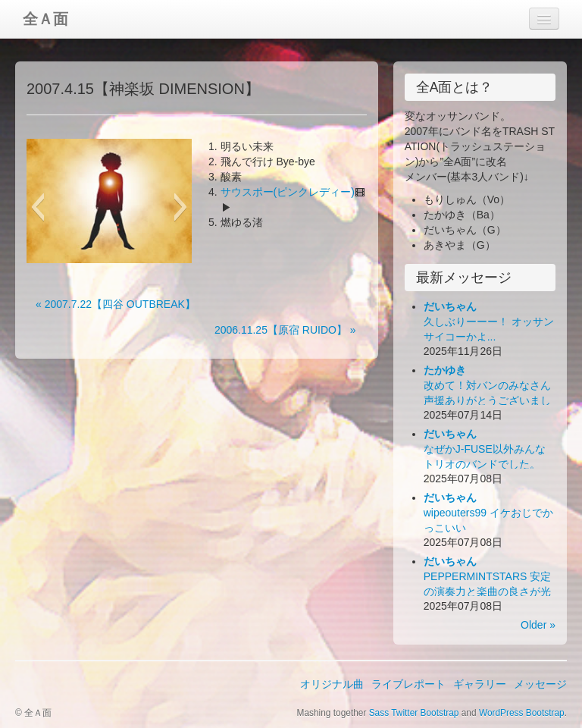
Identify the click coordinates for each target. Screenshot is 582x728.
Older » (538, 625)
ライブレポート (408, 684)
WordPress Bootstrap (522, 713)
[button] (38, 207)
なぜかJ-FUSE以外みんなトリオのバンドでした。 (485, 449)
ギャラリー (480, 684)
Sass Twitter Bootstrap (414, 713)
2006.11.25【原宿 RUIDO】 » (285, 330)
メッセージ (540, 684)
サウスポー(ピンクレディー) (288, 192)
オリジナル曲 (332, 684)
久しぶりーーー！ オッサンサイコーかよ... (489, 322)
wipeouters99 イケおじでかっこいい (488, 513)
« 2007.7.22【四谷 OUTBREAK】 (116, 304)
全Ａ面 (45, 19)
